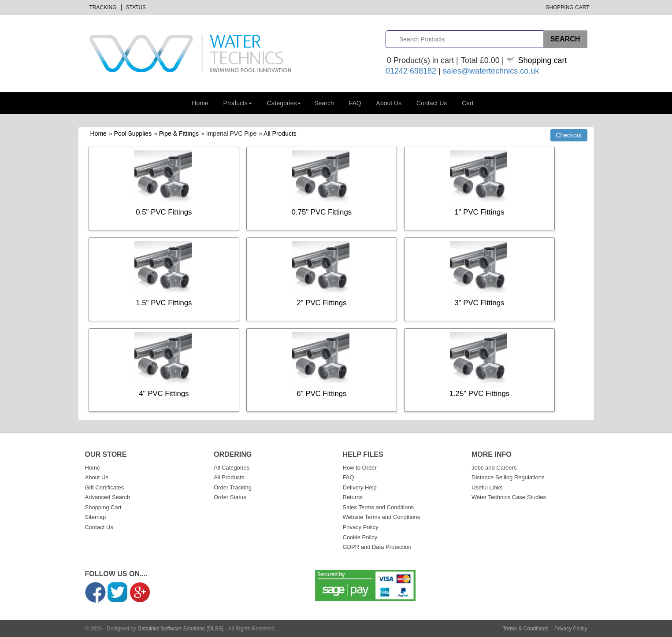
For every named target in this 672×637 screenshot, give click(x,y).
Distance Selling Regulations (508, 477)
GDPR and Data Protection (377, 547)
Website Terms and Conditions (382, 517)
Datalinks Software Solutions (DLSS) (180, 629)
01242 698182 (411, 71)
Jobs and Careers (494, 468)
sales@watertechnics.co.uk (491, 71)
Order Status (230, 497)
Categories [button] (284, 103)
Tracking (103, 7)
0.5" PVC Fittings (164, 212)
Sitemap (96, 517)
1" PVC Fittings (479, 212)
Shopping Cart (567, 7)
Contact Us (432, 103)
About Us (389, 103)
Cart (468, 103)
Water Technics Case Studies (509, 497)
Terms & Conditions (525, 629)
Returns (353, 497)
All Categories (232, 468)
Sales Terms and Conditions (379, 507)
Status (136, 7)
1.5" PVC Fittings (164, 303)
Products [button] (238, 103)
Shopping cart (543, 60)
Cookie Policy (360, 537)
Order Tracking (233, 487)
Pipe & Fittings (179, 133)
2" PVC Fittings (321, 303)
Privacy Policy (361, 527)
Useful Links (487, 487)
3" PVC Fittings (479, 303)
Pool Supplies (133, 133)
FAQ (355, 103)
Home (200, 103)
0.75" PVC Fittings (322, 212)
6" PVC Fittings (321, 394)
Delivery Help (360, 487)
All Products (280, 133)
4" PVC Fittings (164, 394)
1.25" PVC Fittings (480, 394)
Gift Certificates (105, 487)
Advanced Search (108, 497)
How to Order (360, 468)
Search (324, 103)
